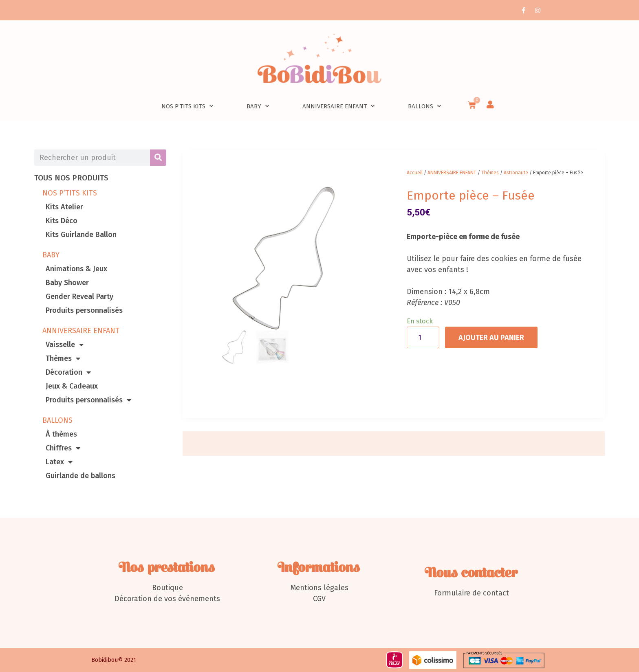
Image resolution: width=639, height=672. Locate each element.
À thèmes (61, 434)
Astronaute (516, 173)
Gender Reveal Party (79, 296)
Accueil (415, 173)
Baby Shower (67, 283)
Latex (59, 462)
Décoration (68, 372)
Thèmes (63, 358)
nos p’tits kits (187, 106)
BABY (51, 255)
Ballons (424, 106)
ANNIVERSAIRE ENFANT (81, 331)
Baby (258, 106)
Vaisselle (65, 345)
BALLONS (57, 420)
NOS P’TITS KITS (70, 193)
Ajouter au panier (491, 338)
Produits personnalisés (84, 310)
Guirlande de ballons (80, 476)
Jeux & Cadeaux (72, 386)
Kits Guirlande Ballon (81, 235)
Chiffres (63, 448)
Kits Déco (62, 221)
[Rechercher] (158, 158)
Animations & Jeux (76, 269)
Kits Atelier (64, 207)
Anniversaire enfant (338, 106)
